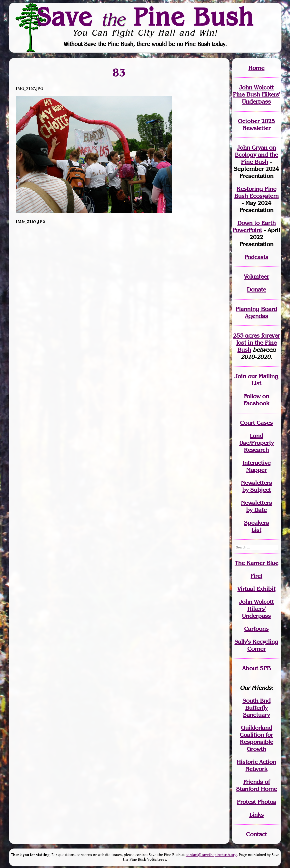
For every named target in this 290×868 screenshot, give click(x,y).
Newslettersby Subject (256, 486)
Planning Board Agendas (256, 312)
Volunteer (256, 277)
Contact (256, 834)
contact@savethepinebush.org (211, 855)
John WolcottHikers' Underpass (256, 609)
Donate (256, 289)
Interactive (256, 463)
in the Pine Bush (258, 343)
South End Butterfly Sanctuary (256, 708)
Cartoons (256, 629)
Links (256, 815)
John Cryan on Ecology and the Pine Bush (256, 155)
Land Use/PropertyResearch (256, 443)
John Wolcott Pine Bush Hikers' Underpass (256, 94)
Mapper (256, 470)
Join (240, 376)
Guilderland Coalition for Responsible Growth (256, 738)
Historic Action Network (256, 765)
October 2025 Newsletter (256, 125)
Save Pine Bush (145, 17)
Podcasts (256, 257)
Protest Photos (256, 802)
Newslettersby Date (256, 506)
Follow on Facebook (256, 400)
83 (119, 72)
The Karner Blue (256, 563)
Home (256, 68)
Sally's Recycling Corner (256, 645)
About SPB (256, 668)
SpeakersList (256, 526)
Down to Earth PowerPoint (254, 226)
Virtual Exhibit (256, 589)
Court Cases (256, 423)
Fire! (256, 576)
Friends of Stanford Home (256, 785)
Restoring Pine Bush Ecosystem (256, 192)
